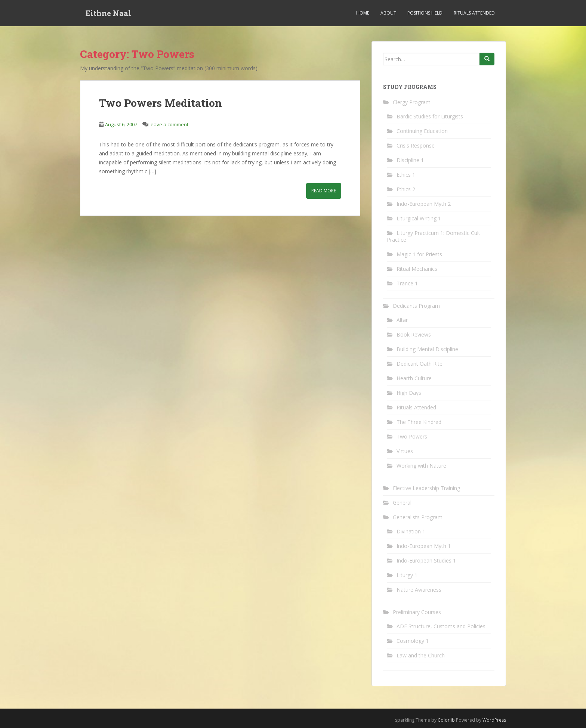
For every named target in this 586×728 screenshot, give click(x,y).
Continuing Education (422, 131)
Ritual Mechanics (417, 269)
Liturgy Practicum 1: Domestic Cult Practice (434, 236)
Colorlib (446, 720)
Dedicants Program (416, 306)
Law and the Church (421, 655)
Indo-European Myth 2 (424, 204)
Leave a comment (168, 124)
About (388, 13)
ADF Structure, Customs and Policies (441, 626)
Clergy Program (412, 102)
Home (363, 13)
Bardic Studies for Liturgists (430, 116)
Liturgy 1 (407, 575)
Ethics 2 (406, 189)
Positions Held (425, 13)
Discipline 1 (410, 160)
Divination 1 (411, 531)
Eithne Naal (108, 13)
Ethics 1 (406, 175)
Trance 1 (407, 283)
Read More (324, 191)
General (402, 503)
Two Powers (412, 436)
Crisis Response (416, 145)
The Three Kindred (419, 422)
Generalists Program (418, 517)
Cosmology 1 (413, 641)
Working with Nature (421, 466)
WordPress (494, 720)
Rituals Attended (474, 13)
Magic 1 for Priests (419, 254)
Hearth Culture (414, 378)
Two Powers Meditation (161, 103)
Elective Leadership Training (426, 488)
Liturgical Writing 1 (419, 218)
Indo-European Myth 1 (424, 546)
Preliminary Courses (417, 612)
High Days (409, 393)
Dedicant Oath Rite (420, 364)
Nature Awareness (419, 590)
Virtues (405, 451)
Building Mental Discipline (427, 349)
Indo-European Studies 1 (426, 560)
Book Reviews (414, 334)
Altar (402, 320)
